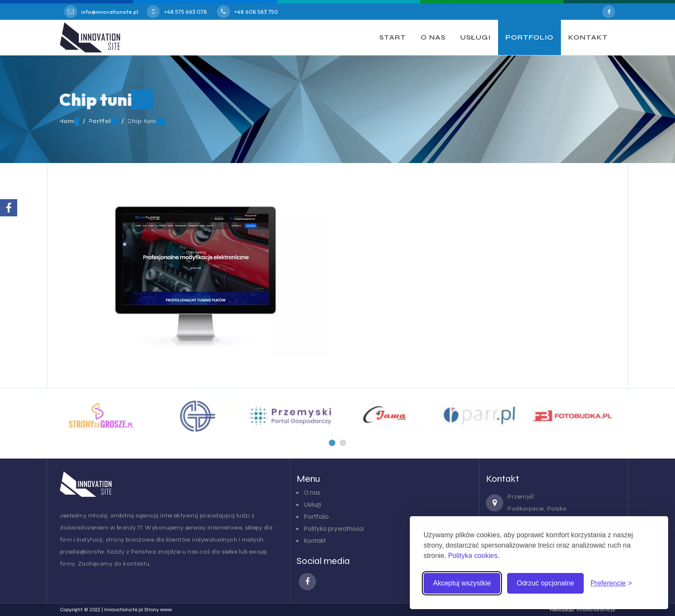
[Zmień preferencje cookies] (611, 583)
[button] (332, 443)
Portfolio (316, 517)
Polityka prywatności (334, 529)
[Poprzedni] (332, 443)
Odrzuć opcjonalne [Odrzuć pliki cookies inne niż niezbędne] (545, 583)
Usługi (313, 505)
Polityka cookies (473, 556)
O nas (312, 493)
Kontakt (315, 541)
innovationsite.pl (596, 610)
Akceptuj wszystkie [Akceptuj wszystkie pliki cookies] (462, 583)
